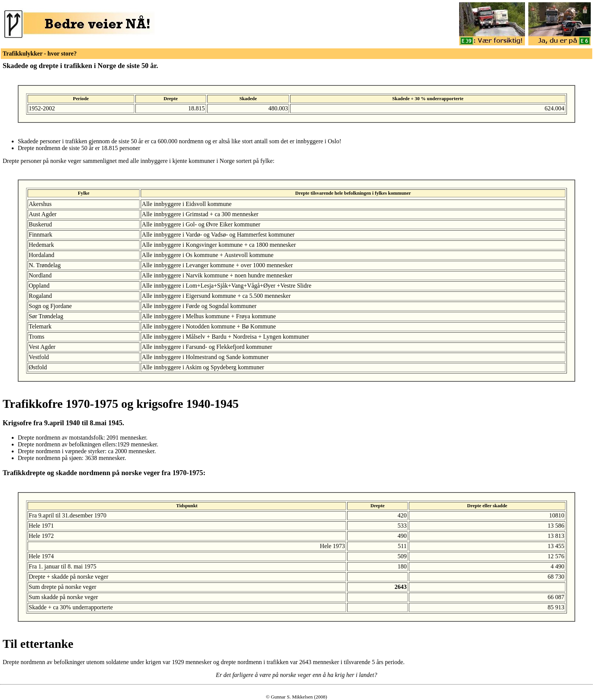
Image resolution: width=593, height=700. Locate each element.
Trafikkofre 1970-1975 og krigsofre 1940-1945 (121, 404)
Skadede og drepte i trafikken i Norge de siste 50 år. (80, 66)
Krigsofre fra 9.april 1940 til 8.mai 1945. (63, 423)
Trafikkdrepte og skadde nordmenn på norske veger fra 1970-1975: (104, 473)
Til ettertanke (38, 644)
